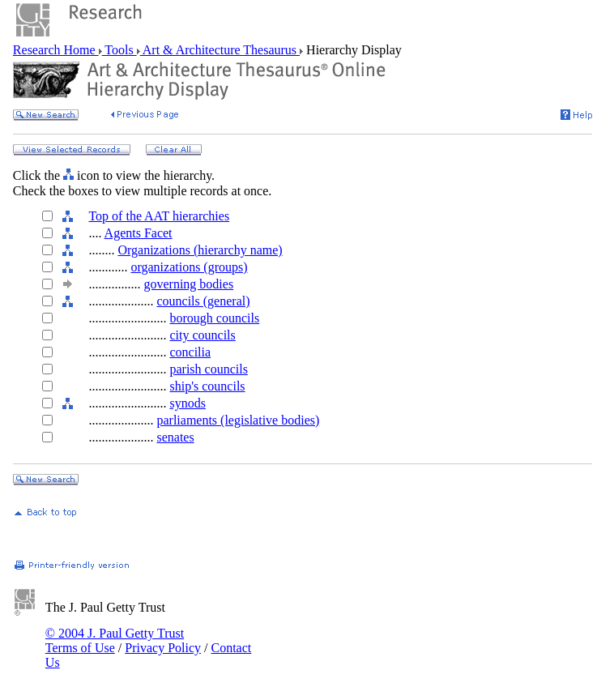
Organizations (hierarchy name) (200, 250)
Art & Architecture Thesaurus (220, 50)
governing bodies (188, 284)
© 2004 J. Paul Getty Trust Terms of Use (115, 640)
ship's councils (207, 386)
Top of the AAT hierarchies (159, 216)
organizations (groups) (189, 267)
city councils (202, 335)
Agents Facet (139, 233)
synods (187, 403)
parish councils (208, 369)
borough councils (214, 318)
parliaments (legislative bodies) (238, 420)
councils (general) (203, 301)
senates (175, 437)
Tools (119, 50)
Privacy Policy (163, 648)
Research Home (56, 50)
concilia (190, 352)
